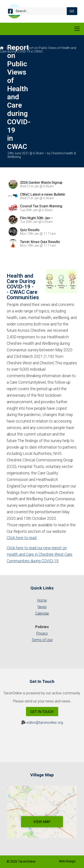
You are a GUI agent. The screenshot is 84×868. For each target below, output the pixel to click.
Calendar (42, 613)
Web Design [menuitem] (67, 861)
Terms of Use (42, 640)
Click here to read (22, 538)
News (14, 48)
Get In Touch (42, 712)
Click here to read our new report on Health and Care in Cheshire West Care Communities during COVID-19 (40, 554)
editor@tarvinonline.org (45, 723)
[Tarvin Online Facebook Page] (10, 12)
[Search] (39, 11)
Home (42, 600)
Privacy (42, 633)
